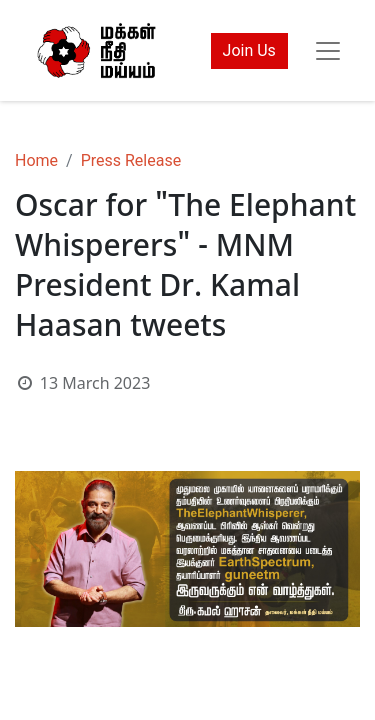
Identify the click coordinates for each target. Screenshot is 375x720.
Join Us (249, 50)
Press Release (131, 160)
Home (36, 160)
